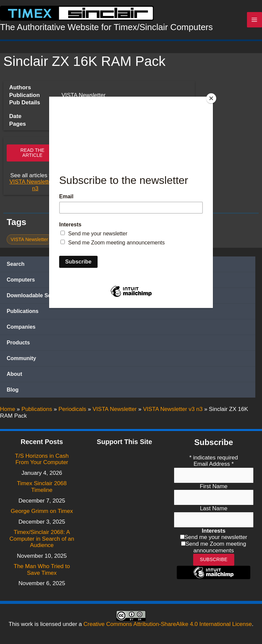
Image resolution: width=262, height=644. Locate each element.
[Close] (211, 98)
